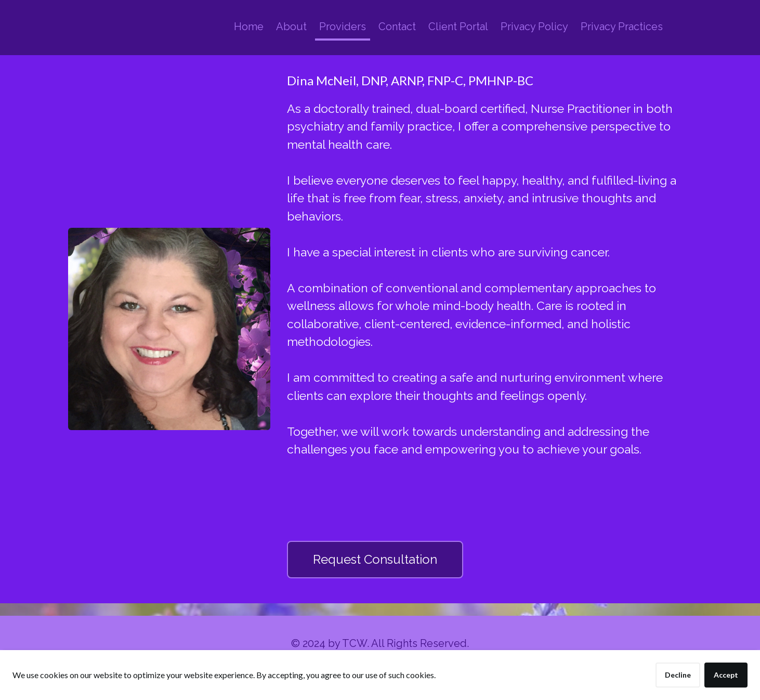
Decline (678, 675)
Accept (726, 675)
